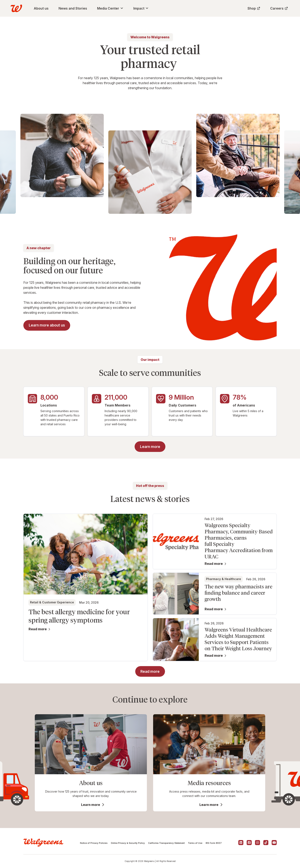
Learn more (91, 805)
